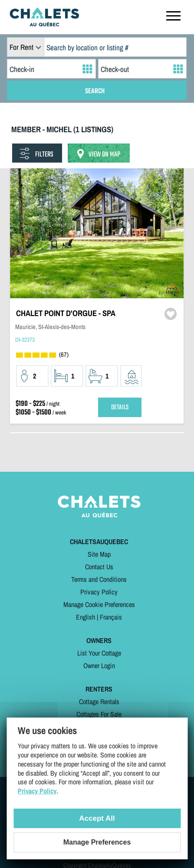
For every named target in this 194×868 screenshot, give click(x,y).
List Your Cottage (99, 653)
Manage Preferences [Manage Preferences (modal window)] (97, 842)
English (85, 617)
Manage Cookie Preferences (99, 604)
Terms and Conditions (99, 579)
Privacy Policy (99, 592)
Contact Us (99, 567)
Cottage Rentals (99, 702)
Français (111, 617)
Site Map (99, 554)
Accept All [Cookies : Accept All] (97, 818)
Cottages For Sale (99, 714)
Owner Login (99, 666)
